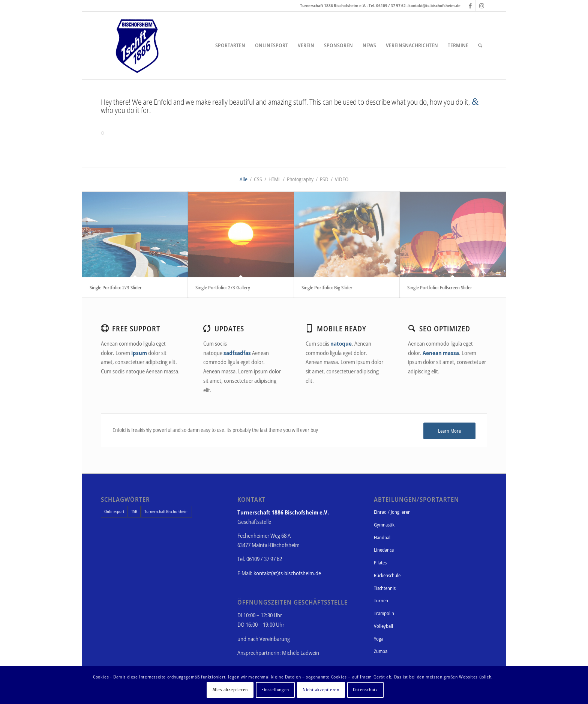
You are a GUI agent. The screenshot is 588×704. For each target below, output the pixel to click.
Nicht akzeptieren (321, 690)
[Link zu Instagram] (481, 6)
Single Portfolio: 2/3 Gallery (223, 287)
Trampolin (384, 613)
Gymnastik (384, 525)
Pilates (380, 563)
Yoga (379, 639)
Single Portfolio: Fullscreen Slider (440, 287)
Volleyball (383, 626)
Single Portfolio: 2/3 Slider (116, 287)
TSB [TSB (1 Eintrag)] (134, 511)
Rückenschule (387, 575)
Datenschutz (365, 690)
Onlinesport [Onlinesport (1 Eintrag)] (114, 511)
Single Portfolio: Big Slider (327, 287)
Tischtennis (385, 588)
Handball (383, 537)
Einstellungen (275, 690)
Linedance (384, 550)
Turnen (381, 600)
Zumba (381, 651)
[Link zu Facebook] (470, 6)
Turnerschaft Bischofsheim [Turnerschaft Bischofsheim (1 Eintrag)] (166, 511)
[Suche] (480, 45)
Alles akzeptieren (230, 690)
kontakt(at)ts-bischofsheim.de (287, 573)
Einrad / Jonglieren (392, 512)
